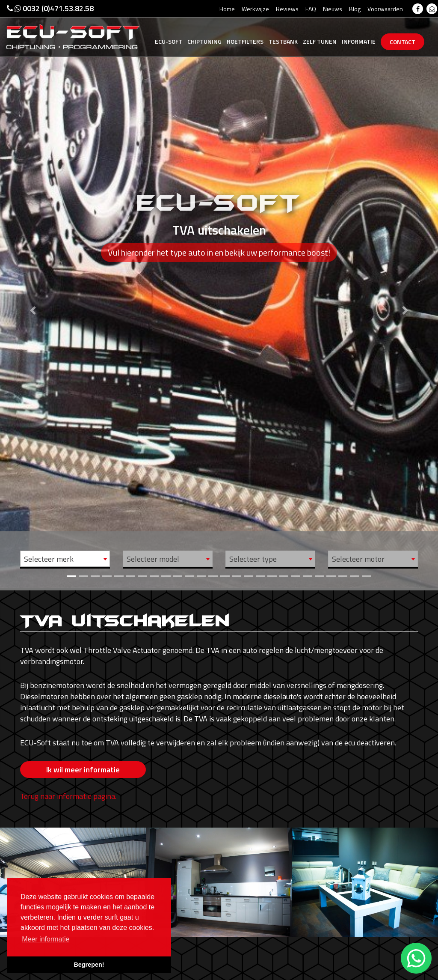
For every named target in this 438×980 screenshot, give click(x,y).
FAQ (311, 9)
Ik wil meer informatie (83, 770)
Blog (355, 9)
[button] (33, 294)
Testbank (283, 41)
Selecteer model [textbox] (153, 559)
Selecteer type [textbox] (253, 559)
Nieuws (333, 9)
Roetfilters (245, 41)
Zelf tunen (320, 41)
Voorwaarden (385, 9)
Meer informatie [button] (46, 939)
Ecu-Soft (169, 41)
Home (227, 9)
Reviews (287, 9)
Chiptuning (204, 41)
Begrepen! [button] (89, 965)
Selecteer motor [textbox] (358, 559)
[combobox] (65, 559)
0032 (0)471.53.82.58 (50, 8)
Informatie (359, 41)
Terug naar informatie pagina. (68, 796)
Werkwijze (255, 9)
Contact (402, 42)
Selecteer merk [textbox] (49, 559)
